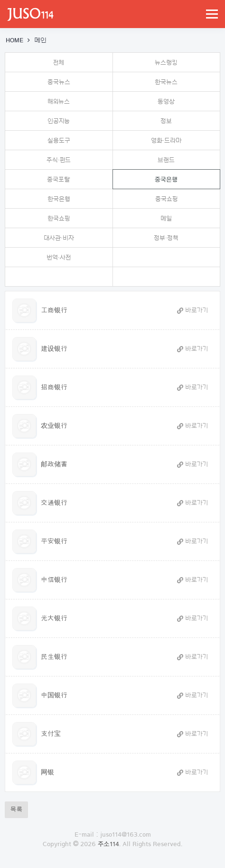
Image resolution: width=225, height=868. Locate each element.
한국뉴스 (166, 82)
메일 (166, 218)
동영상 (166, 101)
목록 (16, 810)
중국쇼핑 (166, 199)
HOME (14, 40)
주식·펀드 (59, 160)
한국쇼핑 (59, 218)
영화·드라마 (166, 140)
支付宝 (51, 734)
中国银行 (54, 695)
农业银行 (54, 426)
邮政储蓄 (54, 464)
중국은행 (145, 176)
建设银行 (54, 349)
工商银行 (54, 310)
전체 (59, 63)
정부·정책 (166, 238)
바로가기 (192, 310)
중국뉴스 (59, 82)
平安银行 (54, 541)
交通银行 (54, 503)
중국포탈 (59, 179)
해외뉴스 (59, 101)
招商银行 (54, 387)
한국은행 (59, 199)
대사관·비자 (59, 238)
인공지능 (59, 121)
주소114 (108, 844)
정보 (166, 121)
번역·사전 (59, 257)
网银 (47, 772)
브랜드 (166, 160)
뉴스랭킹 (166, 63)
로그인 (113, 863)
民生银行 (54, 657)
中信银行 (54, 580)
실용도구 (59, 140)
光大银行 (54, 618)
